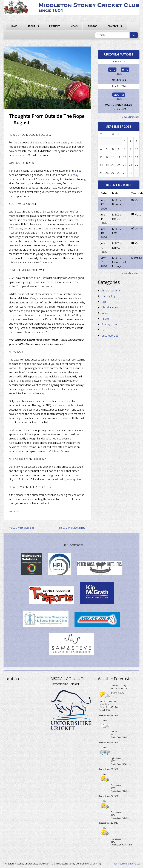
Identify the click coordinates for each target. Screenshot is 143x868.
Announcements (111, 290)
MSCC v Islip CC (117, 245)
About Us (33, 26)
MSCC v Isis (119, 80)
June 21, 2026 (119, 86)
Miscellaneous (110, 307)
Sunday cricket (110, 324)
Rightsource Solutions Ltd (127, 864)
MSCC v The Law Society (75, 528)
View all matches (131, 117)
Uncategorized (110, 335)
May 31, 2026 (104, 262)
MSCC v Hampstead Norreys (119, 262)
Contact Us (115, 26)
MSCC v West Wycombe (19, 528)
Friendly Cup (108, 296)
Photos (93, 26)
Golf (104, 302)
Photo (105, 319)
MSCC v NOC (117, 231)
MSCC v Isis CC (117, 217)
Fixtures (55, 26)
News (74, 26)
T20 (104, 330)
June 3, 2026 (119, 61)
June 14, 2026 (104, 219)
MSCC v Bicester (117, 202)
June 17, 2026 (104, 204)
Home (14, 26)
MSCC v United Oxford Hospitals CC (119, 107)
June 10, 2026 (104, 233)
